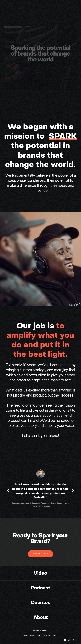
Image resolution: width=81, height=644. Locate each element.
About (26, 635)
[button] (8, 490)
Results (39, 635)
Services (47, 635)
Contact (55, 635)
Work (32, 635)
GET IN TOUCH (40, 554)
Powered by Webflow (41, 631)
